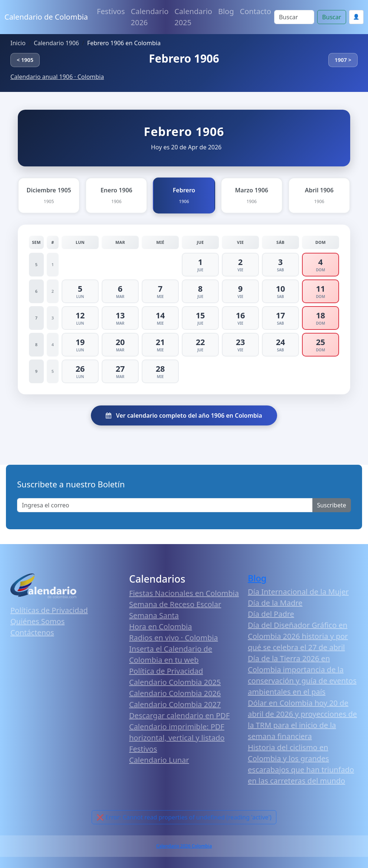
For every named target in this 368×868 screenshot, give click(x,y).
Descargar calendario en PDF (179, 715)
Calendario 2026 (150, 17)
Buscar (331, 17)
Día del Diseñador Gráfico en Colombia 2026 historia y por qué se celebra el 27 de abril (298, 636)
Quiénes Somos (37, 621)
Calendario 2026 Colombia (184, 846)
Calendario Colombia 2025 (175, 682)
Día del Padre (271, 614)
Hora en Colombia (160, 627)
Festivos (111, 11)
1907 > (343, 60)
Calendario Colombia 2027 (175, 704)
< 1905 (25, 60)
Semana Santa (154, 615)
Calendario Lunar (159, 760)
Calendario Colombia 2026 (175, 693)
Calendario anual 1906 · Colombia (57, 77)
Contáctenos (32, 632)
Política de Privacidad (166, 671)
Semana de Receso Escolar (175, 604)
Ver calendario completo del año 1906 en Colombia (184, 415)
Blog (226, 11)
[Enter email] (165, 505)
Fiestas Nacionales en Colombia (184, 593)
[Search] (294, 17)
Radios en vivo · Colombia (174, 638)
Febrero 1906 (184, 58)
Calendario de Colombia (46, 17)
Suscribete (332, 505)
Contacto (256, 11)
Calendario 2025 (193, 17)
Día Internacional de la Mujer (298, 592)
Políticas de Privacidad (49, 610)
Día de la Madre (275, 603)
